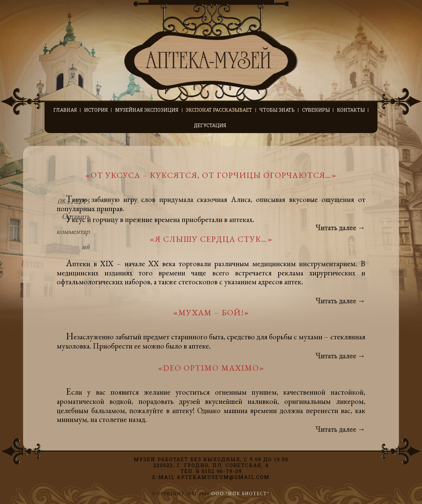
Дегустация (210, 125)
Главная (65, 110)
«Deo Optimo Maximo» (211, 368)
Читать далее (340, 228)
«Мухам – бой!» (211, 312)
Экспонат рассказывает (219, 110)
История (96, 110)
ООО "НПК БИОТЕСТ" (240, 494)
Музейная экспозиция (147, 110)
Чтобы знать (277, 110)
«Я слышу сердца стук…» (211, 239)
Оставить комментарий (73, 231)
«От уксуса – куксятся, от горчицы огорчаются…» (211, 175)
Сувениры (316, 110)
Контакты (351, 110)
